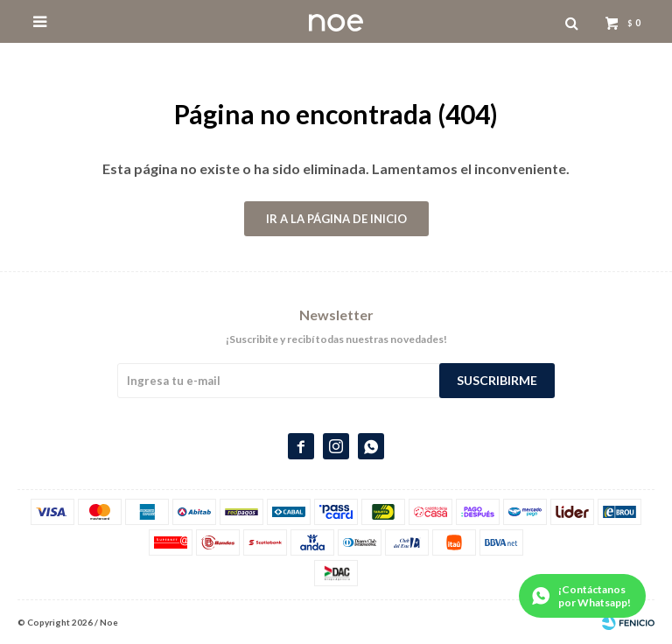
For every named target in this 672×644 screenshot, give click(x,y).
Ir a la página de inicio (336, 219)
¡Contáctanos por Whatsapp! (595, 596)
